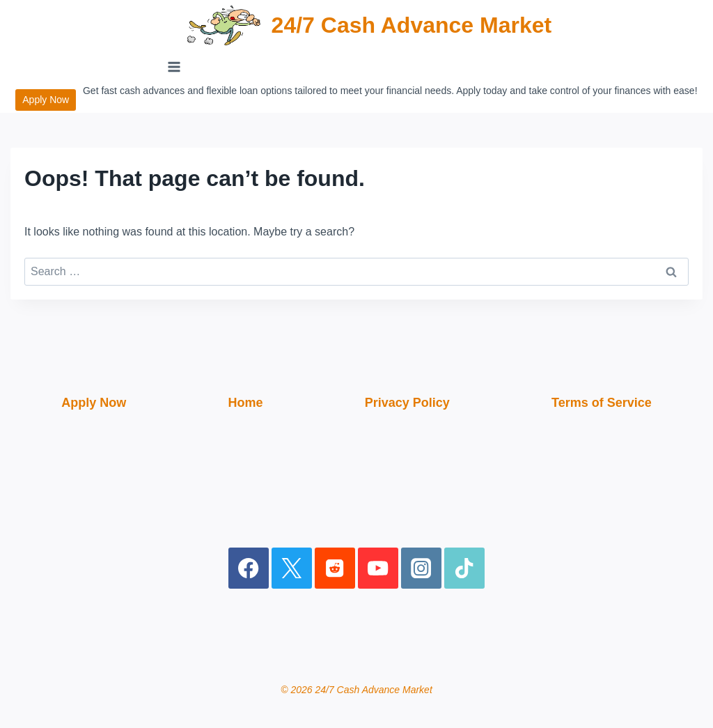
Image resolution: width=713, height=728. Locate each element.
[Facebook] (249, 568)
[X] (292, 568)
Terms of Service (602, 403)
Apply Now (46, 100)
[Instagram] (422, 568)
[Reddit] (335, 568)
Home (245, 403)
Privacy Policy (407, 403)
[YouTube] (378, 568)
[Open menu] (174, 67)
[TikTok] (465, 568)
